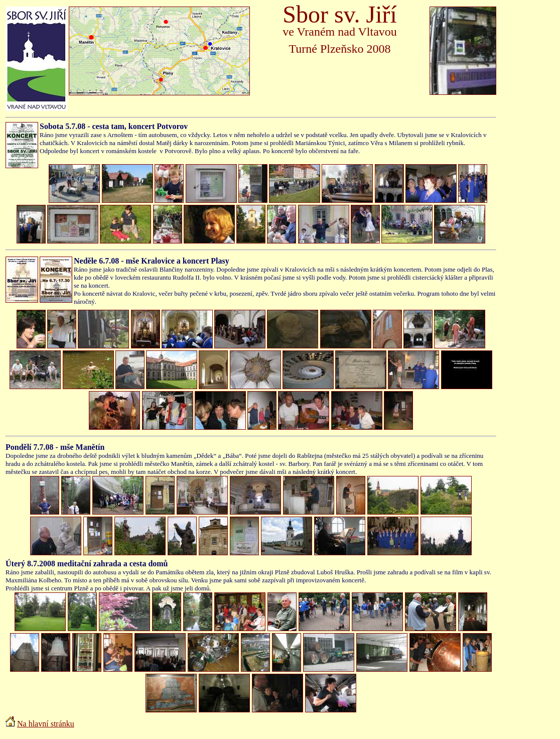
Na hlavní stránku (46, 724)
